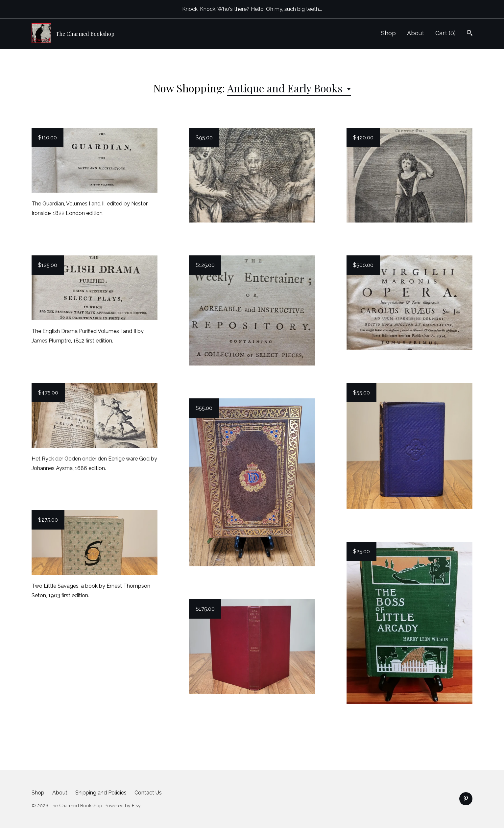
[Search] (470, 34)
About (416, 33)
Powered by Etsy (123, 806)
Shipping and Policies (101, 793)
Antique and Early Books (286, 88)
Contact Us (148, 793)
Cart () (445, 33)
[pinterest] (466, 799)
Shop (388, 33)
